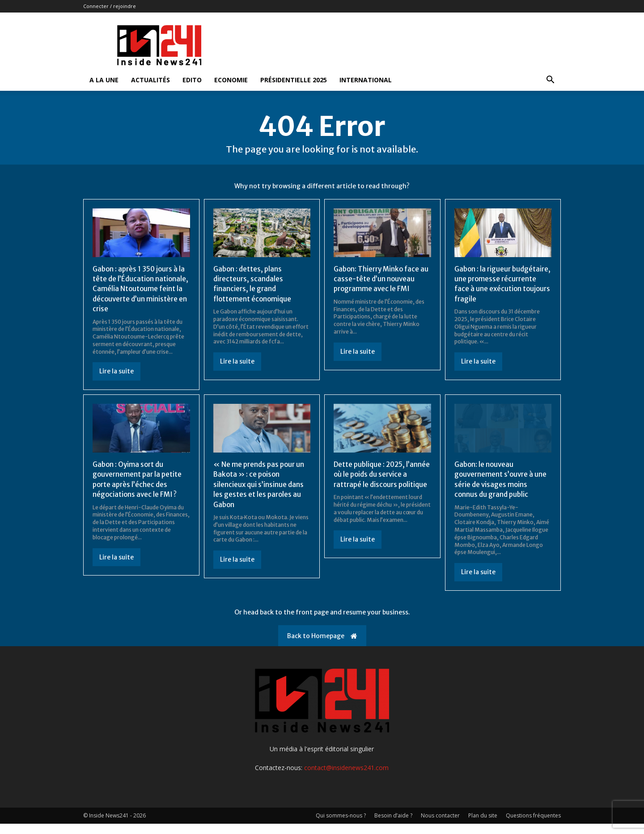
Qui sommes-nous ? (341, 826)
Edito (192, 80)
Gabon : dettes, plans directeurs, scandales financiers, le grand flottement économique (253, 284)
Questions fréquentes (533, 826)
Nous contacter (440, 826)
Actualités (150, 80)
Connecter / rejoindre (110, 6)
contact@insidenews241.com (346, 778)
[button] (550, 81)
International (366, 80)
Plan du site (483, 826)
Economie (231, 80)
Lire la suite (117, 381)
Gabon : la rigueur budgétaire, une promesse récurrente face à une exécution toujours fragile (498, 284)
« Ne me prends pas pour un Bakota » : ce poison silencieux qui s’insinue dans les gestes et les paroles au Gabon (261, 494)
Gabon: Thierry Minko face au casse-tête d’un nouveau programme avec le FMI (380, 279)
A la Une (104, 80)
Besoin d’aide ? (393, 826)
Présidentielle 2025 (294, 80)
